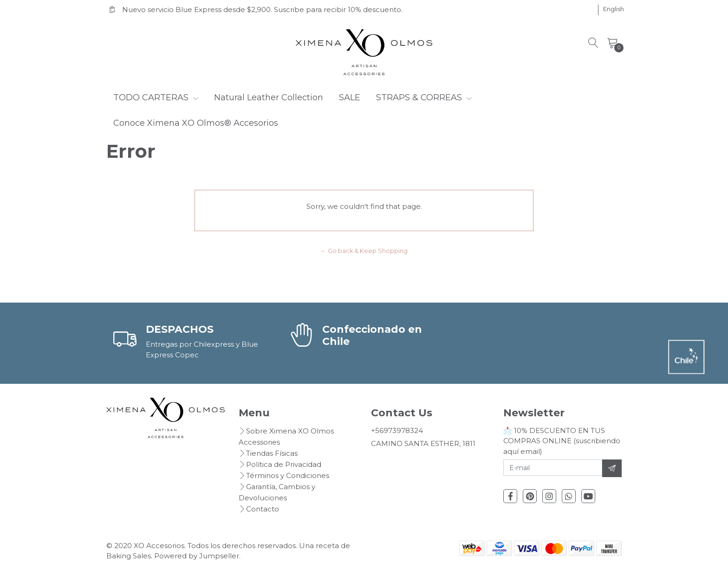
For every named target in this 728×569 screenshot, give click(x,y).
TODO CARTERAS (156, 97)
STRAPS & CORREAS (424, 97)
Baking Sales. (130, 556)
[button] (614, 9)
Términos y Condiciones (288, 475)
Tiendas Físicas (272, 453)
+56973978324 (397, 430)
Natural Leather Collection (269, 97)
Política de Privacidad (284, 464)
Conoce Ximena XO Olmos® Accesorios (196, 123)
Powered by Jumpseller (197, 556)
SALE (350, 97)
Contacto (263, 509)
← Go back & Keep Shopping (364, 251)
